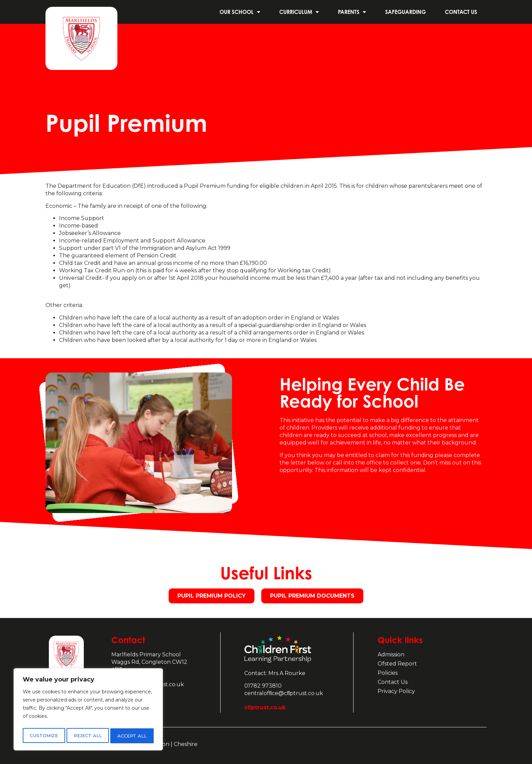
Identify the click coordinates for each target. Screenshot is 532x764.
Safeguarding (405, 12)
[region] (88, 711)
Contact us (461, 12)
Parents (352, 12)
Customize (44, 736)
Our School (240, 12)
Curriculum (299, 12)
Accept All (133, 736)
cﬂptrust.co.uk (265, 707)
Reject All (88, 736)
